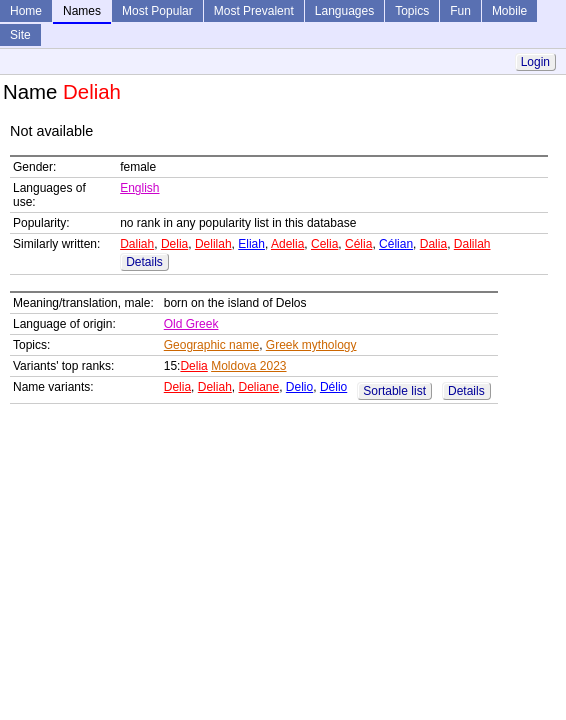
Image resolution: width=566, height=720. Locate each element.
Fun (460, 11)
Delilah (213, 244)
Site (20, 35)
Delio (299, 387)
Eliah (251, 244)
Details (144, 262)
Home (26, 11)
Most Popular (157, 11)
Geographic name (211, 345)
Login (535, 62)
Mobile (509, 11)
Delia (174, 244)
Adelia (287, 244)
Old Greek (191, 324)
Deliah (215, 387)
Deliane (258, 387)
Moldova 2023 (248, 366)
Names (82, 11)
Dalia (433, 244)
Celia (324, 244)
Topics (412, 11)
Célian (396, 244)
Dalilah (472, 244)
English (139, 188)
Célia (358, 244)
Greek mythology (311, 345)
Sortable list (394, 391)
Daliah (137, 244)
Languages (344, 11)
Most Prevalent (254, 11)
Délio (333, 387)
